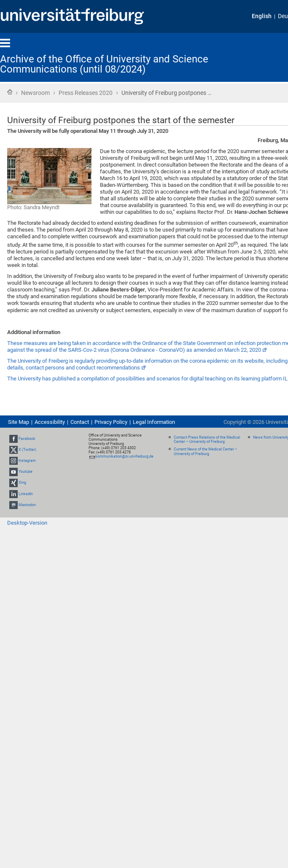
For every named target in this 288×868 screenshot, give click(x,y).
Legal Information (154, 422)
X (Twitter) (27, 450)
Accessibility (50, 422)
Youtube (26, 472)
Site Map (19, 422)
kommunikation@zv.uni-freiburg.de (124, 456)
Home (10, 92)
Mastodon (27, 505)
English (262, 16)
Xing (22, 483)
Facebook (27, 439)
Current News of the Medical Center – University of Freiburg (206, 452)
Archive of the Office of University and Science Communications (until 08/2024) (104, 64)
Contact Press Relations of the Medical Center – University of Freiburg (207, 440)
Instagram (27, 461)
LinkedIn (26, 494)
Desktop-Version (27, 523)
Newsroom (35, 93)
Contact (80, 422)
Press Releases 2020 (86, 93)
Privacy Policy (111, 422)
